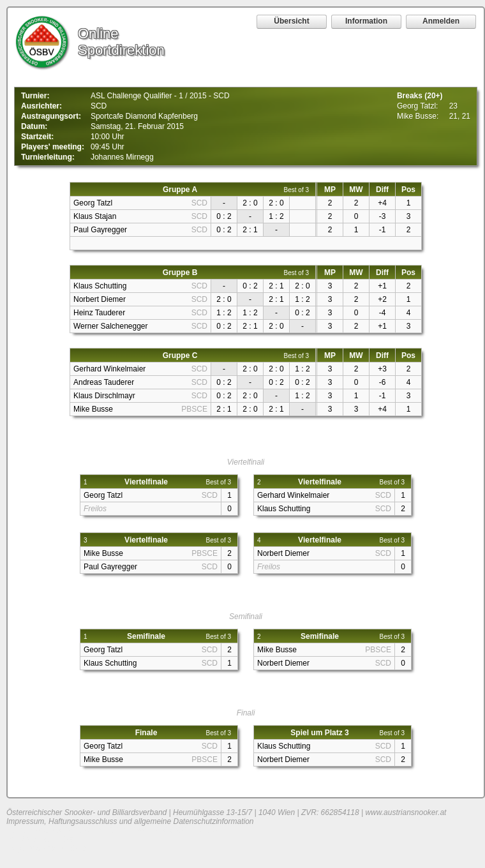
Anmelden (441, 21)
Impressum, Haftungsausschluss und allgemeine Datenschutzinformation (130, 821)
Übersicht (291, 21)
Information (366, 21)
